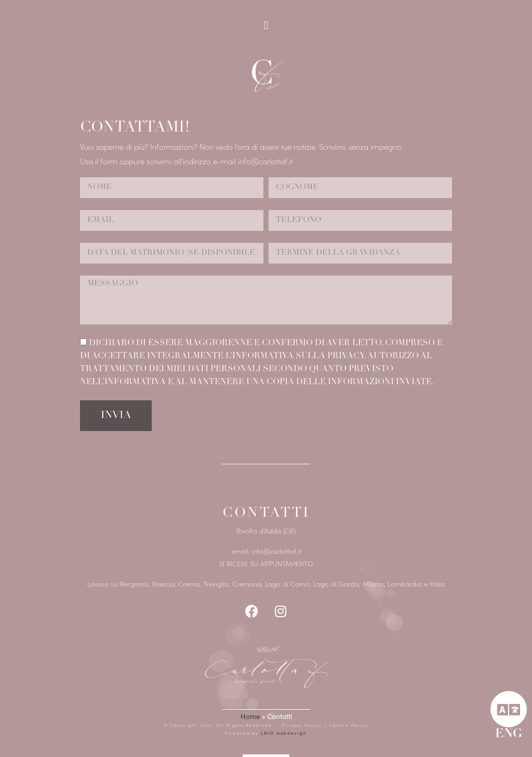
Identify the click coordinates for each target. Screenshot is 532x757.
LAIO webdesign (283, 733)
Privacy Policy (303, 725)
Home (250, 716)
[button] (266, 25)
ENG (509, 734)
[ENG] (509, 709)
